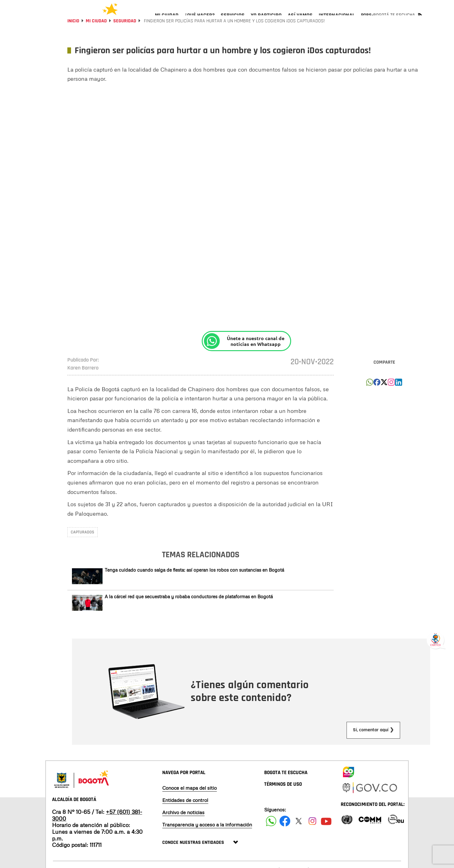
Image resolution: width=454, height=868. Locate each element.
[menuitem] (167, 20)
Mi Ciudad (96, 37)
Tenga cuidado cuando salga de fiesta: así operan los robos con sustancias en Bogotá (194, 586)
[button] (370, 400)
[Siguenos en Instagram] (312, 838)
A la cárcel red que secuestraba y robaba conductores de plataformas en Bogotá (189, 613)
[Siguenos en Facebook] (271, 838)
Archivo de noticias (183, 829)
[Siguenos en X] (299, 838)
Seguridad (125, 37)
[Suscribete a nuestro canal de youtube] (326, 838)
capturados (83, 549)
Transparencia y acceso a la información (207, 841)
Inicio (73, 37)
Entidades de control (185, 817)
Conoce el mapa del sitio (189, 804)
